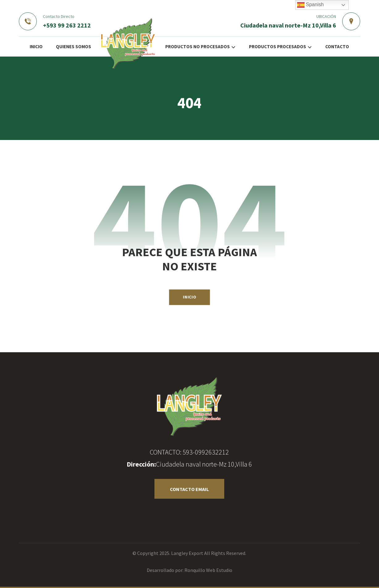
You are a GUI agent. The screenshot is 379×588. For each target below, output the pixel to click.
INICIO (189, 297)
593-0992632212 (206, 452)
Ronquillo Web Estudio (208, 570)
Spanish (310, 5)
